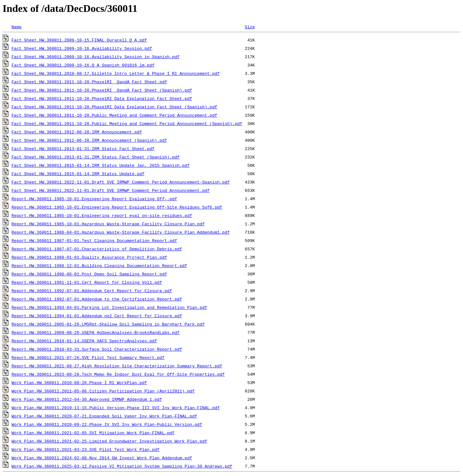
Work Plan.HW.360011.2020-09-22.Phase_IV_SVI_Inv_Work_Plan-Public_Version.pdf (107, 424)
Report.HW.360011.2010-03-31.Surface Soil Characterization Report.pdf (97, 349)
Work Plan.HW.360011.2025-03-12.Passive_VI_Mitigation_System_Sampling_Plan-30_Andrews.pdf (122, 466)
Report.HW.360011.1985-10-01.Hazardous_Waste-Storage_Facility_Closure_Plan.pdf (108, 224)
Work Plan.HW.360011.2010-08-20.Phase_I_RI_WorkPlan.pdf (79, 382)
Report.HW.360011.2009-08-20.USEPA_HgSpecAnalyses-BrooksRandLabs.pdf (96, 332)
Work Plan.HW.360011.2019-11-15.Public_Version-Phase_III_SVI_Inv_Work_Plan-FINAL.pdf (116, 408)
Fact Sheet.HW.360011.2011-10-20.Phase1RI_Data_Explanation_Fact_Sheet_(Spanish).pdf (114, 107)
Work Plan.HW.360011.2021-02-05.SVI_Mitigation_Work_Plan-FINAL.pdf (93, 433)
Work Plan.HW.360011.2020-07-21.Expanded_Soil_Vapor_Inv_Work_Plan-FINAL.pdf (104, 416)
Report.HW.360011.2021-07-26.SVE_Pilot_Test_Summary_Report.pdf (88, 357)
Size (250, 27)
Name (17, 27)
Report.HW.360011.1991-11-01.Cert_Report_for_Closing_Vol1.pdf (87, 282)
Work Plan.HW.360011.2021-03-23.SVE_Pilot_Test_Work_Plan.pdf (86, 449)
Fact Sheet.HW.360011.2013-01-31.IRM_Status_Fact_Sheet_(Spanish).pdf (96, 157)
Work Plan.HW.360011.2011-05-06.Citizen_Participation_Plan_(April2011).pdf (103, 391)
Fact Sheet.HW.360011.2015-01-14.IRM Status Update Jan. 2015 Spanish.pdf (101, 165)
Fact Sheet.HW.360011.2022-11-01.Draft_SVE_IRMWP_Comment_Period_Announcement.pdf (111, 190)
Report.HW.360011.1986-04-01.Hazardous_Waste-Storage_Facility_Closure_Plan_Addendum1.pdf (121, 232)
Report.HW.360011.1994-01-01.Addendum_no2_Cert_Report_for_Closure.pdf (97, 316)
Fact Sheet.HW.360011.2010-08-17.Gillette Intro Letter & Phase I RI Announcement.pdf (116, 73)
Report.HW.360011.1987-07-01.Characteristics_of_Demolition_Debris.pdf (97, 249)
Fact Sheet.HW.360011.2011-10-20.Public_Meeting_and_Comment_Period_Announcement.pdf (114, 115)
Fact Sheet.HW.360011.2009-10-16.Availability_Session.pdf (82, 48)
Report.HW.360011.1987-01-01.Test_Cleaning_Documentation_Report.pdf (94, 240)
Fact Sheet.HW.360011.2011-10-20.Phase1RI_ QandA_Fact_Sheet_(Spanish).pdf (102, 90)
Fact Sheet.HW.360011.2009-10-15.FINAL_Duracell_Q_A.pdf (79, 40)
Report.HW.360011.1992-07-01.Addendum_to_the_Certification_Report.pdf (97, 299)
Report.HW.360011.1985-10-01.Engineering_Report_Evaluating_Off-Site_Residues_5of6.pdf (117, 207)
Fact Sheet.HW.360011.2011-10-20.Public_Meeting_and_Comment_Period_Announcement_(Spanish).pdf (127, 123)
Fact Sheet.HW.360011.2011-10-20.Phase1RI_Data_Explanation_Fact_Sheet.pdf (102, 98)
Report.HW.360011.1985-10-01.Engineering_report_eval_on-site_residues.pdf (102, 215)
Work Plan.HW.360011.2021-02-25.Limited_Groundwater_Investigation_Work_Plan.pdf (109, 441)
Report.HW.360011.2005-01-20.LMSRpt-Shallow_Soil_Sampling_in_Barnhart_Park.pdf (108, 324)
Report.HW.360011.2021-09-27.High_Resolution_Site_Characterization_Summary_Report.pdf (117, 366)
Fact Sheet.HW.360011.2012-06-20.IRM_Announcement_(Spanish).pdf (89, 140)
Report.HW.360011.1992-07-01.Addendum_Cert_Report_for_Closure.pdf (92, 291)
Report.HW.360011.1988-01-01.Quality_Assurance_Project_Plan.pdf (89, 257)
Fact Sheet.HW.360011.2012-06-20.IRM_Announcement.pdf (77, 132)
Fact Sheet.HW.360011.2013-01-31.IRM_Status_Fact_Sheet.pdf (83, 148)
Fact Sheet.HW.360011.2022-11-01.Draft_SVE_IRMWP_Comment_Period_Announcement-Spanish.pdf (121, 182)
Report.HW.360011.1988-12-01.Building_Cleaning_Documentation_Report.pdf (99, 265)
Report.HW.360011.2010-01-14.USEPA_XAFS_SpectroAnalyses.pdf (84, 341)
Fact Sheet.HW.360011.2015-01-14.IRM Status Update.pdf (78, 174)
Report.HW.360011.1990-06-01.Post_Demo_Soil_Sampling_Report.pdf (89, 274)
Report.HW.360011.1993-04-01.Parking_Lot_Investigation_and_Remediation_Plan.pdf (109, 307)
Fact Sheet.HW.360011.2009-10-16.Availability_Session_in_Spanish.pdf (96, 57)
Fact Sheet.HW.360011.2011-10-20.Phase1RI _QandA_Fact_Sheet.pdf (89, 82)
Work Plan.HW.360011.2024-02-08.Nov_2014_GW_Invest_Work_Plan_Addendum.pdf (102, 458)
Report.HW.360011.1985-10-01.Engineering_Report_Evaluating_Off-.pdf (94, 199)
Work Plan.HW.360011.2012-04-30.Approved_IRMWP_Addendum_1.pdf (87, 399)
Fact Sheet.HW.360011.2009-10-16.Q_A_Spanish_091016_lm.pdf (83, 65)
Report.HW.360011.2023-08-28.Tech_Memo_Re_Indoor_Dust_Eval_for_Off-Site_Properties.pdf (118, 374)
